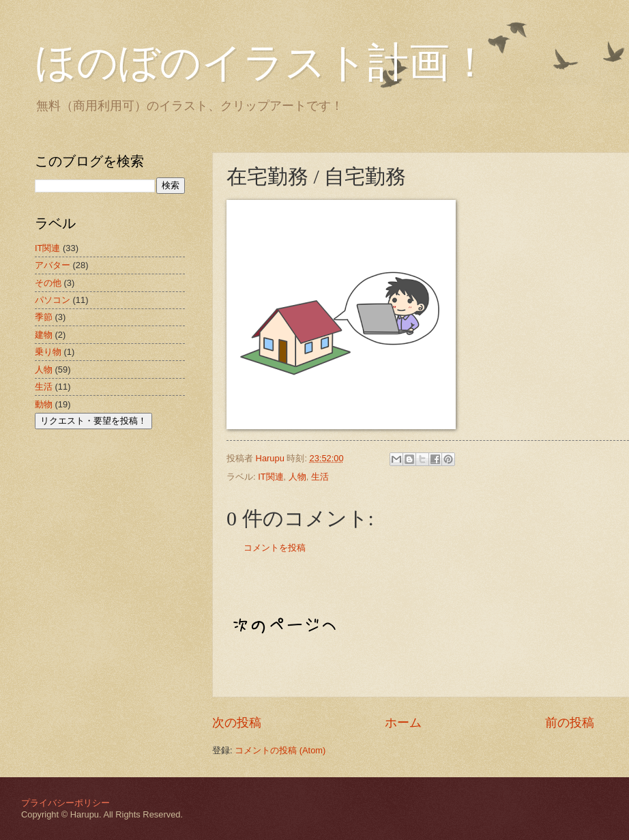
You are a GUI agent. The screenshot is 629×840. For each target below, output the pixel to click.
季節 (44, 317)
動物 (44, 404)
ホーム (403, 723)
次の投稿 (237, 723)
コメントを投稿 (275, 548)
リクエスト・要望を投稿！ (93, 421)
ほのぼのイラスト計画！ (263, 63)
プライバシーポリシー (65, 803)
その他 (48, 283)
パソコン (53, 300)
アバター (53, 265)
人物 (297, 477)
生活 (320, 477)
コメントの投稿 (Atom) (280, 750)
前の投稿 (570, 723)
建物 (44, 335)
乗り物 (48, 352)
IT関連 (270, 477)
